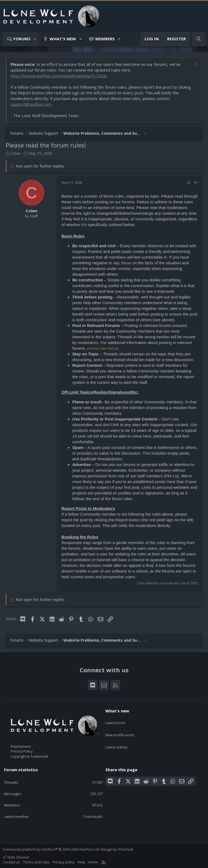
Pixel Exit (126, 849)
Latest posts (115, 720)
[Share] (188, 182)
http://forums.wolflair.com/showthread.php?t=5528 (58, 76)
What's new (63, 39)
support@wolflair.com (31, 104)
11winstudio (93, 816)
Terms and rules (36, 862)
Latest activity (116, 740)
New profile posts (120, 730)
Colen (16, 153)
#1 (196, 182)
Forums (22, 39)
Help (82, 862)
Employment (21, 746)
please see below (103, 348)
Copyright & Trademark (30, 756)
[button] (35, 39)
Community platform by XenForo (51, 849)
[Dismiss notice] (196, 64)
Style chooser (16, 857)
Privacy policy (64, 862)
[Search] (199, 39)
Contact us (11, 862)
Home (93, 862)
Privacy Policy (22, 751)
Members (105, 39)
